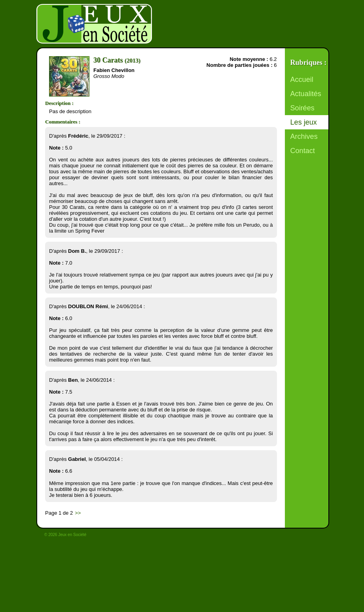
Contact (303, 151)
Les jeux (304, 122)
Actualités (306, 94)
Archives (304, 136)
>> (78, 513)
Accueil (302, 80)
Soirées (302, 108)
